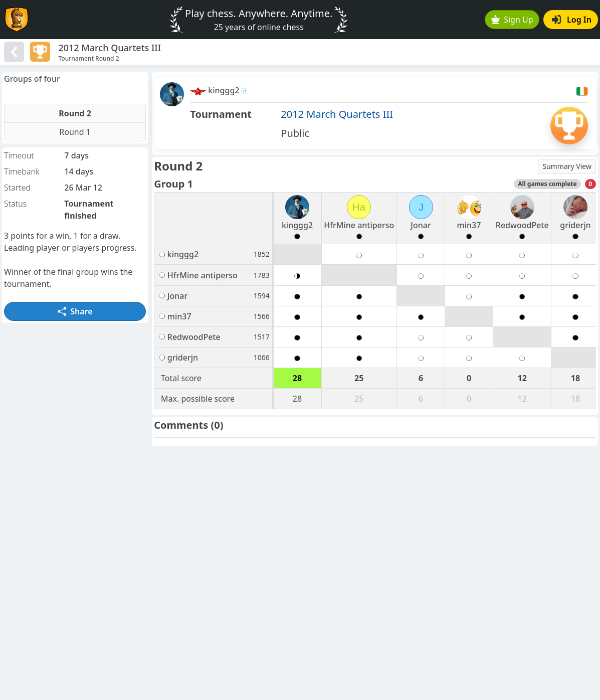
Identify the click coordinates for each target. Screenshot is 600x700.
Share (75, 311)
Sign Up (512, 20)
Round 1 (75, 132)
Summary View (567, 166)
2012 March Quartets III (337, 114)
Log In (572, 20)
